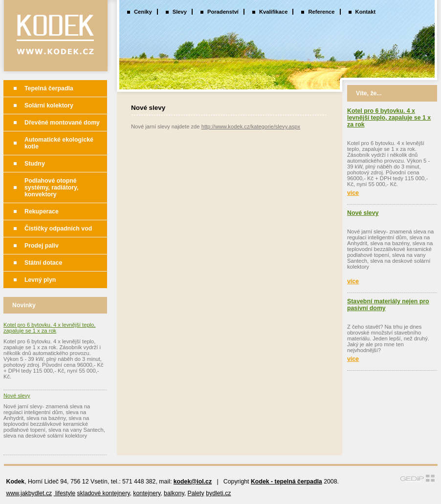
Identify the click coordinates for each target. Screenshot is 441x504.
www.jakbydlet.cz (29, 493)
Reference (321, 12)
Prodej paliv (42, 246)
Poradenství (223, 12)
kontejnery (147, 493)
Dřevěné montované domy (62, 123)
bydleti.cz (218, 493)
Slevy (180, 12)
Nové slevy (17, 396)
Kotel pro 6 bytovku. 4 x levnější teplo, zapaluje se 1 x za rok (49, 328)
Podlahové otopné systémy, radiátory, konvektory (51, 188)
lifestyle (65, 493)
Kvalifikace (273, 12)
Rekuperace (42, 211)
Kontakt (366, 12)
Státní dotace (43, 263)
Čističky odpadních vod (58, 229)
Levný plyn (40, 280)
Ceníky (143, 12)
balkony (174, 493)
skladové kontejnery (104, 493)
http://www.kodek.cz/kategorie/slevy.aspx (251, 126)
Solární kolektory (49, 105)
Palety (196, 493)
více (353, 193)
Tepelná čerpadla (49, 88)
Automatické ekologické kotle (59, 143)
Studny (35, 164)
